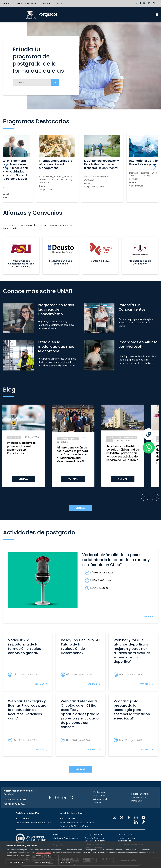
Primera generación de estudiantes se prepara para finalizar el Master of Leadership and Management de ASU (72, 455)
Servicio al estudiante (27, 3)
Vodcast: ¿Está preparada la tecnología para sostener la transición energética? (132, 710)
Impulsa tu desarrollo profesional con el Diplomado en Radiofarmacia (21, 448)
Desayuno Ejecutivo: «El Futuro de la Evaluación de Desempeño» (80, 647)
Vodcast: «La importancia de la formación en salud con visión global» (25, 647)
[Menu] (157, 15)
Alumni (60, 3)
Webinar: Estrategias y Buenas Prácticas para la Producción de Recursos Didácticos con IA (27, 710)
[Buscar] (36, 82)
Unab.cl (7, 3)
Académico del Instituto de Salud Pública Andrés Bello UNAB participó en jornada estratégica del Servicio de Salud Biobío (123, 453)
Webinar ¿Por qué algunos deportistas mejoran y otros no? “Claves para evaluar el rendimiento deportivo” (132, 651)
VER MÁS (23, 479)
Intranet (47, 3)
